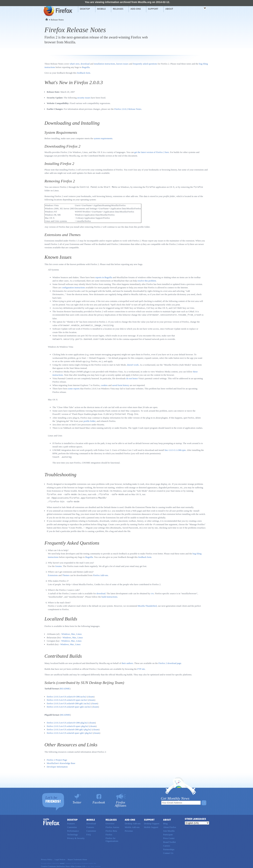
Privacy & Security (76, 837)
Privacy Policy (47, 858)
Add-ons (136, 9)
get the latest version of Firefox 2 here (152, 152)
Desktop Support (152, 822)
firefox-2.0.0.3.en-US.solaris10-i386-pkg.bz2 (67, 721)
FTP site (141, 667)
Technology (72, 833)
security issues (84, 98)
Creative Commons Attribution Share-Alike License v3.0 (63, 865)
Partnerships (169, 848)
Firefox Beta (111, 829)
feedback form (83, 73)
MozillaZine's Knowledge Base (61, 762)
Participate (168, 833)
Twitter (77, 801)
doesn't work (133, 364)
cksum (91, 695)
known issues (122, 64)
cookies (104, 385)
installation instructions (105, 64)
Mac (73, 632)
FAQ (89, 833)
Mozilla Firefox (58, 11)
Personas (129, 829)
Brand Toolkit (169, 840)
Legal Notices (60, 858)
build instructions (109, 595)
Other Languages (195, 817)
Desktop (85, 9)
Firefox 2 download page (170, 662)
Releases (118, 9)
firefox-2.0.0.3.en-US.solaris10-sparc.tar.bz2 (67, 698)
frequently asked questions (145, 64)
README (65, 687)
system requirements (103, 138)
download (85, 64)
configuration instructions (73, 287)
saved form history (120, 385)
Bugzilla (86, 67)
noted (62, 862)
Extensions (53, 574)
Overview (110, 822)
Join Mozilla (169, 829)
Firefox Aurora (112, 826)
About (169, 9)
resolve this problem (147, 281)
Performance (73, 829)
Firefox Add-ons (101, 574)
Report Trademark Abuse (77, 858)
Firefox (51, 820)
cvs (152, 592)
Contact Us (168, 851)
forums (59, 565)
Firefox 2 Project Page (57, 758)
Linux (79, 632)
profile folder (90, 420)
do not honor (132, 378)
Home (47, 19)
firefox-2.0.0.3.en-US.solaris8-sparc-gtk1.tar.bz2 (69, 705)
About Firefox (170, 826)
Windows (66, 632)
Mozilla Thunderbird (147, 604)
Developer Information (57, 765)
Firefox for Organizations (112, 838)
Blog (165, 822)
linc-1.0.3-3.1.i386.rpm (175, 449)
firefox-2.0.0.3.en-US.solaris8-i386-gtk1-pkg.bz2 (69, 728)
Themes (66, 574)
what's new (75, 64)
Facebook (99, 801)
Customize (72, 826)
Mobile (101, 9)
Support (153, 9)
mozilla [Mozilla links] (197, 9)
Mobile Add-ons (132, 826)
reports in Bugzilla (104, 277)
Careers (167, 844)
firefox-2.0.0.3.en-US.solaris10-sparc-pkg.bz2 (68, 725)
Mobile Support (151, 826)
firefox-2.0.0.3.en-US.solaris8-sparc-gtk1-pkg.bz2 (70, 731)
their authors (127, 662)
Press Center (169, 837)
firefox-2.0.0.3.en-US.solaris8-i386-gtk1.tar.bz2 (68, 702)
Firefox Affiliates (121, 802)
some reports (74, 388)
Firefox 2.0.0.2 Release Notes (128, 109)
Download (91, 822)
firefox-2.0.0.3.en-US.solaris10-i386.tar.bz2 (67, 695)
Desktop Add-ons (133, 822)
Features (71, 822)
